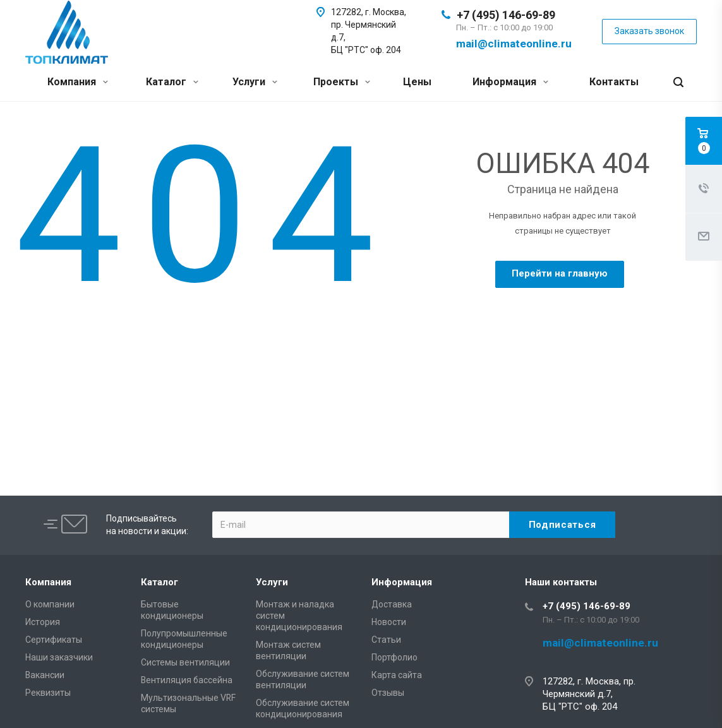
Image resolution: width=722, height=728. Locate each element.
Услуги (255, 82)
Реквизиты (48, 693)
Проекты (342, 82)
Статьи (386, 640)
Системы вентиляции (185, 662)
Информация (510, 82)
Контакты (614, 82)
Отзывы (388, 693)
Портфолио (394, 657)
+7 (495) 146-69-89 (506, 15)
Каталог (172, 82)
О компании (50, 604)
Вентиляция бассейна (187, 680)
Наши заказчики (59, 657)
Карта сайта (397, 675)
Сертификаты (54, 640)
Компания (78, 82)
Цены (417, 82)
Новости (389, 622)
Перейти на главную (560, 273)
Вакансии (45, 675)
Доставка (392, 604)
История (43, 622)
